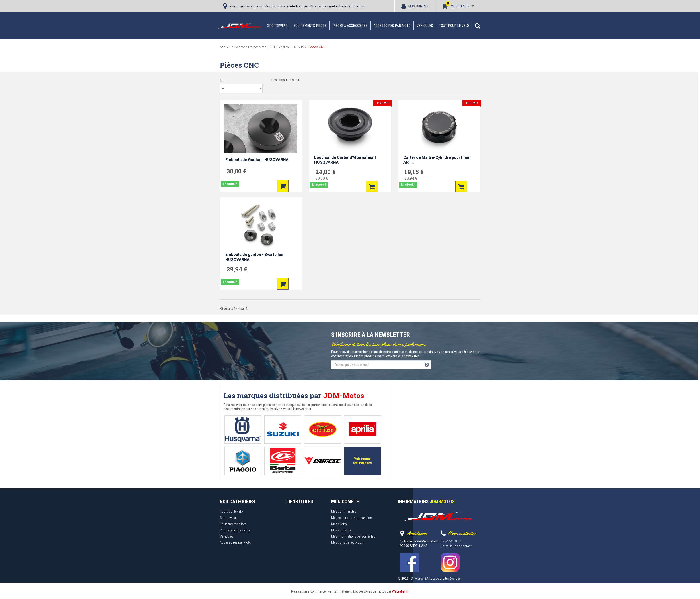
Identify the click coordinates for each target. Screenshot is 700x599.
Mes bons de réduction (347, 542)
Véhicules (425, 26)
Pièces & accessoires (350, 26)
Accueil (225, 47)
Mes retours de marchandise (351, 518)
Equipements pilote (310, 26)
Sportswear (277, 26)
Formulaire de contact (456, 546)
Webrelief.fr (400, 591)
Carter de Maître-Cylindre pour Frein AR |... (437, 160)
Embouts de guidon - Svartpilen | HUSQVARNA (255, 257)
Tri (222, 81)
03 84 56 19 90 (451, 541)
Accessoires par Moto (392, 26)
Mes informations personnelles (353, 536)
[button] (478, 26)
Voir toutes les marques (362, 461)
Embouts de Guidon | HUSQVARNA (257, 160)
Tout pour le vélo (454, 26)
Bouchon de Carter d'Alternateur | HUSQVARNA (345, 160)
